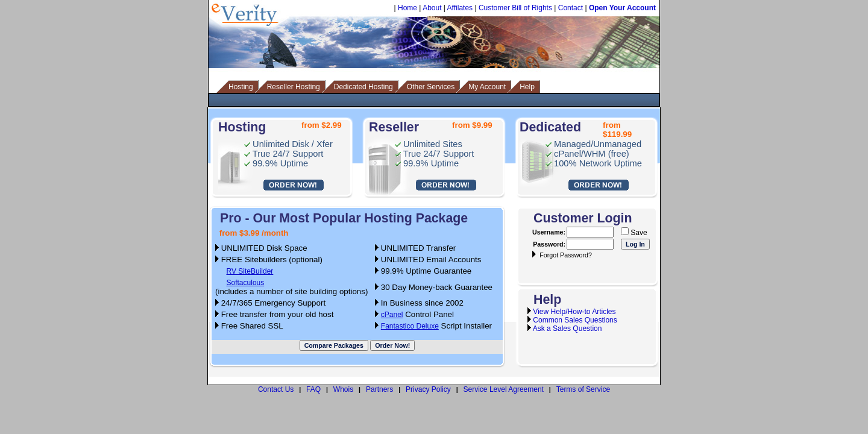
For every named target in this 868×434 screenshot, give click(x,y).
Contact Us (276, 389)
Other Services (431, 87)
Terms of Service (583, 389)
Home (407, 8)
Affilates (460, 8)
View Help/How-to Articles (574, 312)
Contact (571, 8)
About (432, 8)
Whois (343, 389)
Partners (379, 389)
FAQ (313, 389)
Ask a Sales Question (568, 329)
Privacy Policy (428, 389)
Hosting (241, 87)
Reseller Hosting (294, 87)
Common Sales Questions (575, 320)
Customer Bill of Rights (515, 8)
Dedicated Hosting (363, 87)
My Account (487, 87)
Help (527, 87)
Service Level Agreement (504, 389)
